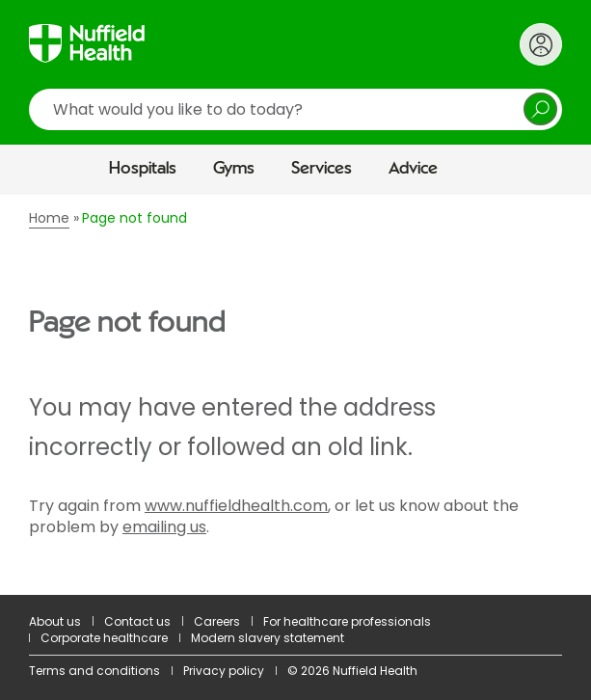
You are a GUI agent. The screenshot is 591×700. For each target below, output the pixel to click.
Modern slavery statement (268, 638)
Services (322, 169)
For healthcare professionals (347, 621)
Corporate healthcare (104, 638)
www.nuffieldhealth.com (236, 506)
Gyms (234, 169)
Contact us (137, 621)
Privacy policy (224, 671)
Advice (413, 169)
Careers (217, 621)
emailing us (164, 527)
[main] (295, 395)
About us (55, 621)
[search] (295, 109)
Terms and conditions (94, 671)
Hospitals (143, 169)
